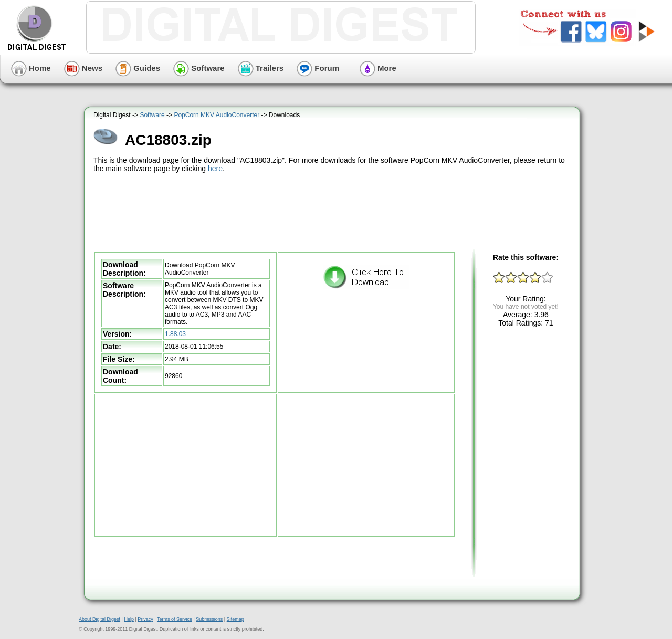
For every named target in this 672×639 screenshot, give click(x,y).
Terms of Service (175, 619)
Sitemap (235, 619)
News (83, 68)
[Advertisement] (333, 211)
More (378, 68)
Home (31, 68)
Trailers (261, 68)
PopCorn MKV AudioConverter (217, 115)
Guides (138, 68)
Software (199, 68)
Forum (318, 68)
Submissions (209, 619)
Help (129, 619)
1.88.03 (175, 334)
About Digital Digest (99, 619)
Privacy (145, 619)
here (215, 169)
